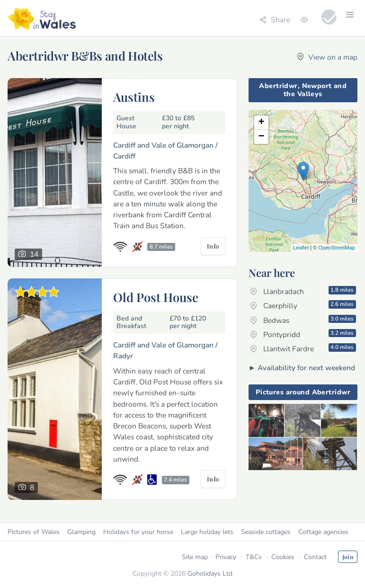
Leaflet (301, 248)
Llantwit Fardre (303, 348)
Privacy (226, 557)
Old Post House (156, 297)
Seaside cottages (266, 532)
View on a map (327, 57)
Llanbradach (303, 291)
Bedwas (303, 320)
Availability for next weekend (306, 368)
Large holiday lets (207, 532)
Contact (315, 557)
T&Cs (254, 557)
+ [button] (262, 123)
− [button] (262, 137)
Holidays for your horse (138, 532)
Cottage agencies (323, 532)
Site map (195, 557)
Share (275, 20)
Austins (134, 97)
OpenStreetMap (337, 248)
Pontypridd (303, 334)
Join (348, 557)
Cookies (283, 557)
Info (213, 246)
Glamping (81, 532)
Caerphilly (303, 305)
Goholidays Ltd (210, 574)
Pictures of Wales (34, 532)
